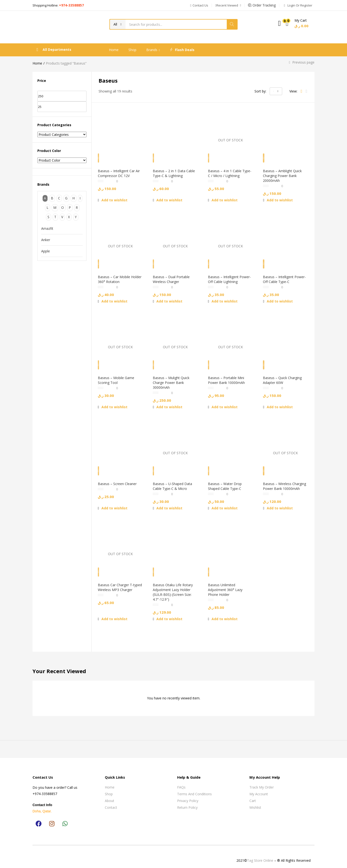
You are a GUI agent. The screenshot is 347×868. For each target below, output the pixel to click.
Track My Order (262, 782)
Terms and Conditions (194, 789)
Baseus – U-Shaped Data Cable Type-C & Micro (175, 480)
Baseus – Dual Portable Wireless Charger (173, 275)
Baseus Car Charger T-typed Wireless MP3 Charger (118, 585)
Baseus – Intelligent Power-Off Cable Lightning (225, 277)
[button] (199, 5)
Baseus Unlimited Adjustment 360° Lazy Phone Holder (227, 585)
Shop (132, 50)
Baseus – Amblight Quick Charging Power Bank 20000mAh (284, 175)
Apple (46, 251)
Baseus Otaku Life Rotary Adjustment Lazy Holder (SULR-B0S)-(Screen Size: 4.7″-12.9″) (175, 587)
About (110, 796)
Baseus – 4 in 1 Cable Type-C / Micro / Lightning (230, 172)
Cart (253, 796)
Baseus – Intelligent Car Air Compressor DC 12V (118, 172)
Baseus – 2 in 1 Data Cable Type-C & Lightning (175, 172)
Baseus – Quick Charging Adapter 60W (284, 377)
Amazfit (47, 228)
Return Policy (187, 802)
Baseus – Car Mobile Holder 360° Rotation (117, 275)
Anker (46, 240)
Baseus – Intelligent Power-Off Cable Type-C (284, 275)
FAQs (181, 782)
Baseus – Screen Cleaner (119, 477)
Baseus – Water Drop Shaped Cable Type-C (227, 480)
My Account (259, 789)
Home (114, 50)
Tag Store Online (260, 855)
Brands (153, 50)
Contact (111, 802)
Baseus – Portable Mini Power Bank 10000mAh (229, 377)
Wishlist (255, 802)
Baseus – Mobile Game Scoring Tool (118, 377)
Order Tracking (262, 5)
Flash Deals (182, 50)
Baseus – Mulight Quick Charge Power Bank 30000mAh (173, 380)
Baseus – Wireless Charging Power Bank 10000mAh (282, 482)
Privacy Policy (188, 796)
